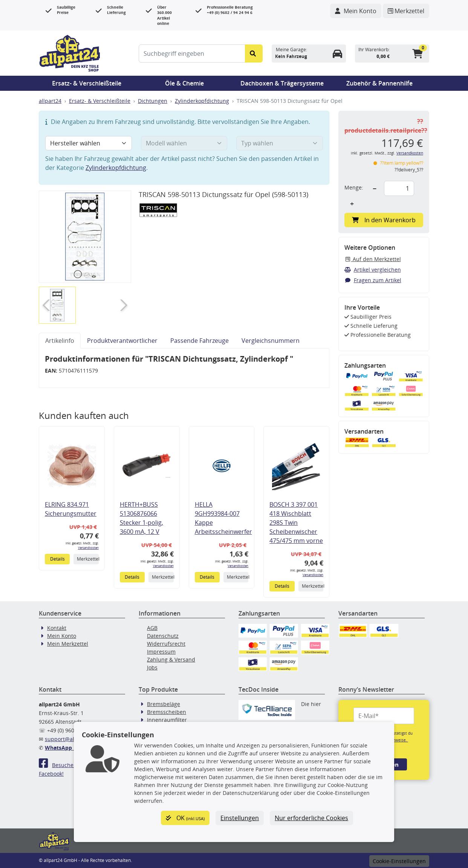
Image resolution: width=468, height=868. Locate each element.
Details (57, 559)
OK (185, 818)
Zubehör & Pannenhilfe (379, 83)
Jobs (152, 667)
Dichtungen (153, 101)
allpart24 (50, 101)
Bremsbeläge (164, 704)
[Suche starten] (254, 53)
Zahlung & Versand (171, 659)
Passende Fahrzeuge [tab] (200, 341)
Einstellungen (240, 818)
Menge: (354, 187)
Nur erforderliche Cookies (311, 818)
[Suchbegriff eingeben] (192, 53)
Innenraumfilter (167, 720)
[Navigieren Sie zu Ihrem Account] (356, 11)
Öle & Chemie (184, 83)
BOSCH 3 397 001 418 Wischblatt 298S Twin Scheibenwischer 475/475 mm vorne (296, 523)
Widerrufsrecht (166, 644)
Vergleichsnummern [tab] (271, 341)
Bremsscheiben (167, 712)
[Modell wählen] (184, 143)
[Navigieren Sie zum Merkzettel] (406, 11)
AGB (152, 628)
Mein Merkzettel (68, 644)
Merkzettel (88, 559)
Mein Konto (62, 636)
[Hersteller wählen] (89, 143)
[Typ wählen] (280, 143)
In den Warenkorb (384, 220)
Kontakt (57, 628)
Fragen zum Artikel (373, 280)
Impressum (161, 652)
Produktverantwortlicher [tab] (122, 341)
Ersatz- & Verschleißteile (87, 83)
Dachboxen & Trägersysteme (282, 83)
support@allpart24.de (73, 739)
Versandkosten (88, 548)
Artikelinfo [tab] (60, 341)
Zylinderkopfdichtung (202, 101)
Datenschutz (163, 636)
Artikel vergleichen (373, 270)
